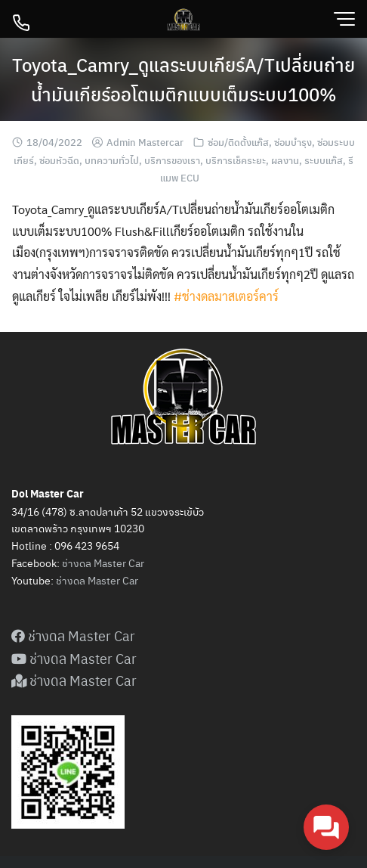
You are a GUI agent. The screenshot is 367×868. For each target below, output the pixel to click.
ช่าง (65, 580)
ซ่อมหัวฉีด (59, 160)
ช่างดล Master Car (103, 563)
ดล (79, 580)
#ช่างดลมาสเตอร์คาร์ (226, 296)
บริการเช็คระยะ (236, 160)
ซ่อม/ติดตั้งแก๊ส (238, 142)
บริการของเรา (172, 160)
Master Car (112, 580)
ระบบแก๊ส (324, 160)
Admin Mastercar (145, 142)
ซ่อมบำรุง (293, 142)
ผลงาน (285, 160)
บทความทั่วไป (112, 160)
